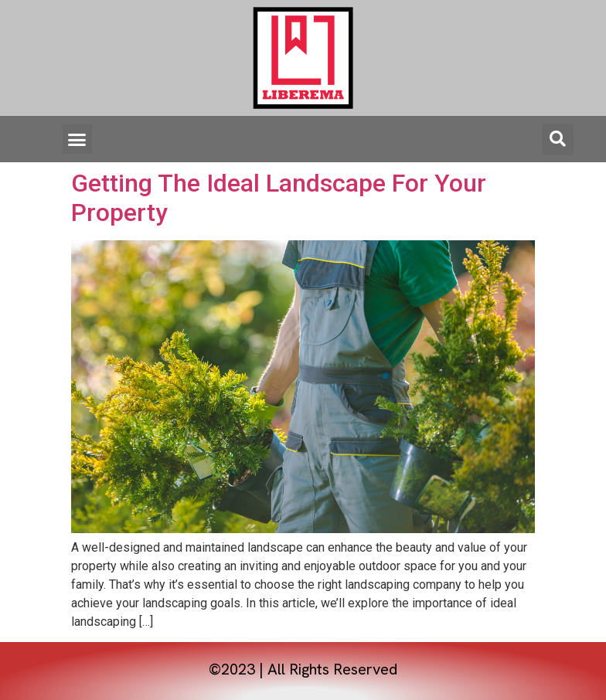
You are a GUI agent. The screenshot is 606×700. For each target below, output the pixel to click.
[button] (77, 139)
